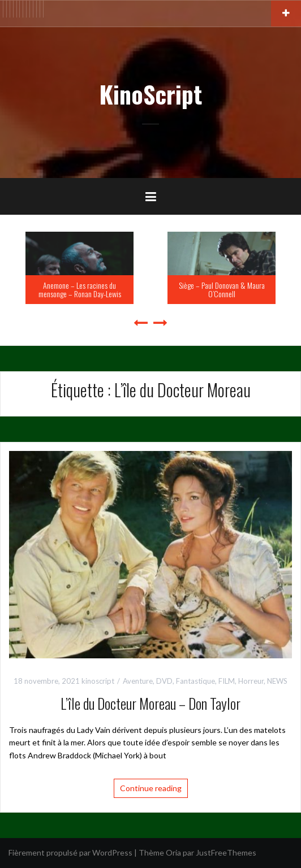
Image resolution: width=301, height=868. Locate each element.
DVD (164, 681)
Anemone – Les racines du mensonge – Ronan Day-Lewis (80, 289)
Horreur (251, 681)
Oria (173, 852)
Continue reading (151, 788)
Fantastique (195, 681)
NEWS (277, 681)
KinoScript (150, 94)
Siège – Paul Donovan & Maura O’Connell (222, 289)
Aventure (138, 681)
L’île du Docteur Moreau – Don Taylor (150, 703)
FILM (227, 681)
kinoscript (98, 681)
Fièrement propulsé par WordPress (70, 852)
